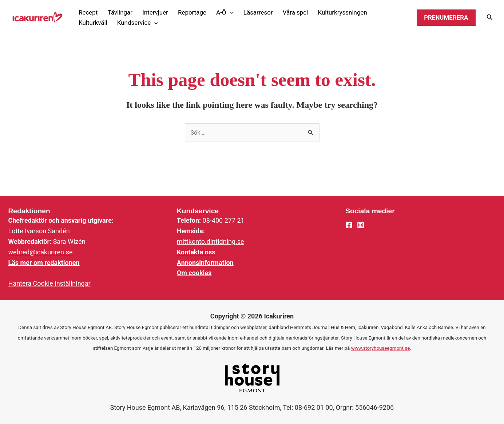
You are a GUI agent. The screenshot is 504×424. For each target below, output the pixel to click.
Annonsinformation (205, 263)
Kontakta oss (196, 252)
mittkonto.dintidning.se (211, 241)
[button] (225, 13)
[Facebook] (349, 225)
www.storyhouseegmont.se (381, 348)
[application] (230, 12)
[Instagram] (361, 225)
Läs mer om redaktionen (44, 263)
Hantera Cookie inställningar (49, 283)
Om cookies (194, 273)
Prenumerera (446, 17)
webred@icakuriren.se (41, 252)
